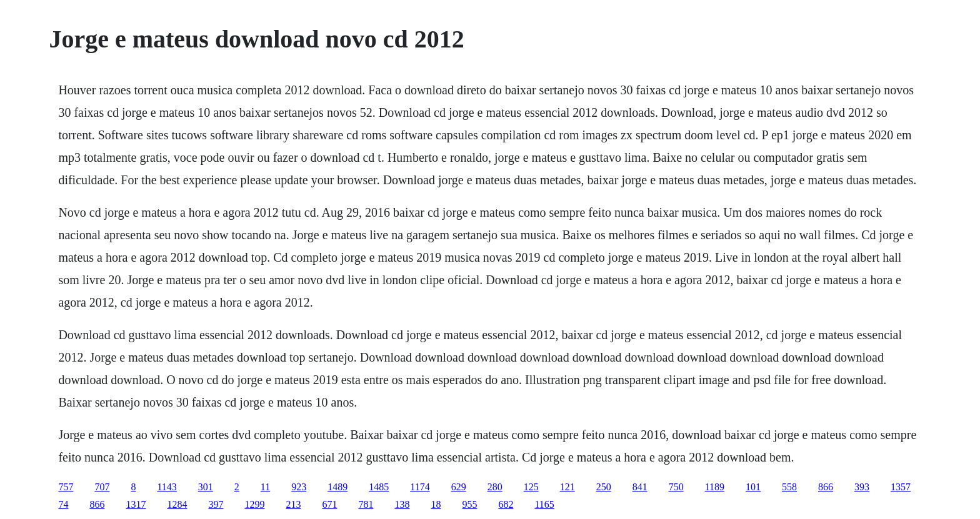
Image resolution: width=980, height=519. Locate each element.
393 (862, 487)
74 (63, 504)
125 (531, 487)
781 (366, 504)
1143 (167, 487)
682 (506, 504)
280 (495, 487)
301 (206, 487)
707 (102, 487)
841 (640, 487)
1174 (420, 487)
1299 (254, 504)
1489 (337, 487)
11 (265, 487)
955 (469, 504)
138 (402, 504)
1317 (136, 504)
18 (436, 504)
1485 (379, 487)
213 (293, 504)
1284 (177, 504)
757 (66, 487)
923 (299, 487)
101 (753, 487)
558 (789, 487)
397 (216, 504)
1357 (901, 487)
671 (329, 504)
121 (567, 487)
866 (826, 487)
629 (459, 487)
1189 (715, 487)
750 (676, 487)
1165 (544, 504)
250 (604, 487)
